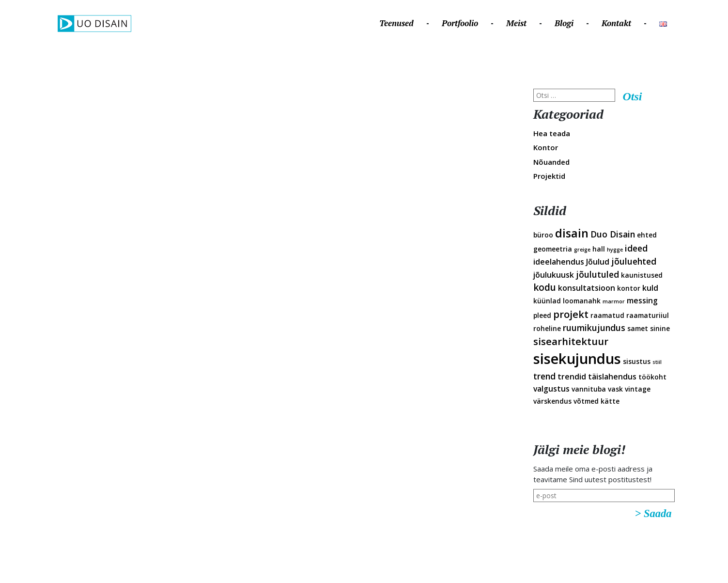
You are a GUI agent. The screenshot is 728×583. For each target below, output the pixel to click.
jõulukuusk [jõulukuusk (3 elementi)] (554, 275)
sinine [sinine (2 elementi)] (660, 328)
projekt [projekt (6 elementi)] (571, 314)
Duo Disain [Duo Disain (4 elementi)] (613, 234)
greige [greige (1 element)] (582, 250)
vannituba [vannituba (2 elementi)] (589, 389)
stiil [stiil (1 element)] (657, 362)
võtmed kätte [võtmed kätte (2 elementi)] (596, 401)
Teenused (396, 23)
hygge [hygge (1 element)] (615, 250)
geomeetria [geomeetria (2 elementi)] (553, 249)
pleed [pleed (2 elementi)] (542, 315)
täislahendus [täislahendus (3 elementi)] (612, 377)
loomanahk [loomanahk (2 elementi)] (582, 301)
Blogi (564, 23)
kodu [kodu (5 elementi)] (545, 287)
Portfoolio (460, 23)
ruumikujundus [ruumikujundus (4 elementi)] (594, 328)
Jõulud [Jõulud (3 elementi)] (598, 262)
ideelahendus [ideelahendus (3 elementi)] (559, 262)
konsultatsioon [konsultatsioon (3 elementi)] (587, 288)
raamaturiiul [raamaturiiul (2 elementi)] (648, 315)
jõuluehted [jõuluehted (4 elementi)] (634, 261)
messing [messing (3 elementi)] (642, 300)
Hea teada (552, 133)
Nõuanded (551, 162)
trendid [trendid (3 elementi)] (572, 377)
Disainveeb (676, 77)
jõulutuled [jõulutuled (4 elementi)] (597, 274)
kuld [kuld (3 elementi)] (650, 288)
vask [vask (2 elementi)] (615, 389)
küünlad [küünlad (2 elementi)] (547, 301)
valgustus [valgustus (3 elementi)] (551, 389)
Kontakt (616, 23)
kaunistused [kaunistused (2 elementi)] (642, 275)
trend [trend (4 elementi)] (544, 376)
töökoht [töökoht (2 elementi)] (652, 377)
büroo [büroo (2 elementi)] (543, 235)
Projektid (549, 176)
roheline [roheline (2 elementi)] (547, 328)
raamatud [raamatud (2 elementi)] (607, 315)
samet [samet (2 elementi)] (638, 328)
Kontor (546, 147)
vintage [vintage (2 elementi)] (638, 389)
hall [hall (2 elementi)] (599, 249)
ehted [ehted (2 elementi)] (647, 235)
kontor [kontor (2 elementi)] (629, 288)
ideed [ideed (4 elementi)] (636, 248)
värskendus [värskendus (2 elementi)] (552, 401)
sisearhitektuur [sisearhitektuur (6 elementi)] (571, 341)
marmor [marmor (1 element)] (614, 301)
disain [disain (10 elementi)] (572, 233)
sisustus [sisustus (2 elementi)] (637, 361)
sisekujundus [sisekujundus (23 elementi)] (577, 359)
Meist (516, 23)
